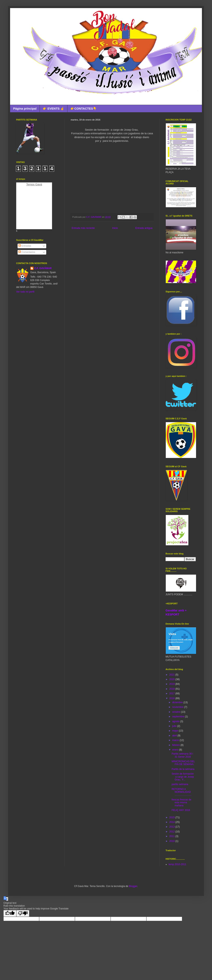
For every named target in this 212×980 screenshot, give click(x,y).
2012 (172, 832)
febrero (176, 745)
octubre (177, 712)
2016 (172, 698)
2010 (172, 841)
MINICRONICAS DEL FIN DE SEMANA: (183, 763)
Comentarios (27, 252)
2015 (172, 817)
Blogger (133, 886)
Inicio (115, 228)
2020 (172, 679)
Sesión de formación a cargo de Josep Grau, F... (183, 777)
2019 (172, 684)
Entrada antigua (144, 228)
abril (175, 736)
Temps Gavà (34, 184)
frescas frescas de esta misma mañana (181, 803)
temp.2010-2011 (177, 864)
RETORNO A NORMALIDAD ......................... (182, 792)
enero (176, 750)
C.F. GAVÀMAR (43, 268)
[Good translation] (10, 913)
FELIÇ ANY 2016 (181, 810)
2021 (172, 675)
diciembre (178, 702)
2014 (172, 822)
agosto (176, 721)
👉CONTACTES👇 (84, 108)
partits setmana (180, 784)
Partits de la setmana (183, 769)
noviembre (178, 707)
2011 (172, 836)
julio (175, 726)
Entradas (25, 246)
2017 (172, 694)
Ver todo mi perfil (25, 292)
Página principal (25, 108)
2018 (172, 689)
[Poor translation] (23, 913)
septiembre (179, 717)
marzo (176, 740)
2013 (172, 827)
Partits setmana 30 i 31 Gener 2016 (182, 755)
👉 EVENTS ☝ (54, 108)
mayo (176, 731)
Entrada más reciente (83, 228)
